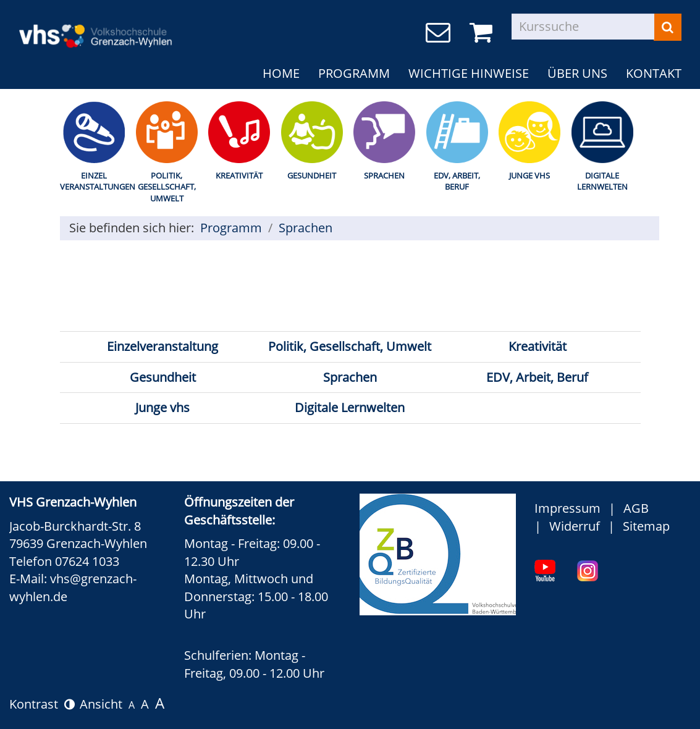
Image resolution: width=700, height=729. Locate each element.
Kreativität (239, 175)
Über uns (577, 73)
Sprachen (384, 175)
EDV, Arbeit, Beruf (457, 181)
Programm (354, 73)
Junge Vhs (529, 175)
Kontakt (654, 73)
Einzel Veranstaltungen (95, 181)
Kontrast (42, 704)
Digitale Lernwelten (602, 181)
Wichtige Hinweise (469, 73)
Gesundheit (312, 175)
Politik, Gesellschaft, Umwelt (167, 187)
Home (281, 73)
